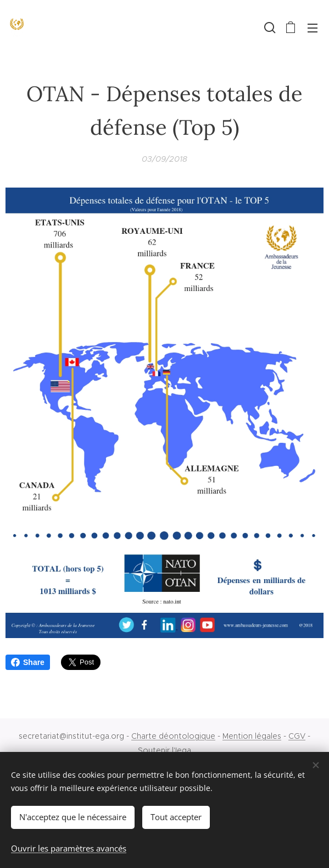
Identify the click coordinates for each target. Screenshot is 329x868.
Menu (313, 28)
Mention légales (252, 736)
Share (28, 662)
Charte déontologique (173, 736)
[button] (269, 28)
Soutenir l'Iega (164, 750)
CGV (297, 736)
